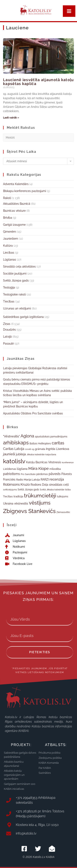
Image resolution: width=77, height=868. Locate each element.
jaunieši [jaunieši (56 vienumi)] (9, 454)
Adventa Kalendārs (16, 184)
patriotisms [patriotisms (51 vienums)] (11, 474)
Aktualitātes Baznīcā (17, 204)
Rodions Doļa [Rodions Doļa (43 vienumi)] (39, 485)
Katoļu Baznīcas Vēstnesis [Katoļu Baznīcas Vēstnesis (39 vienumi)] (44, 462)
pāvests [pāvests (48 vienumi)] (55, 474)
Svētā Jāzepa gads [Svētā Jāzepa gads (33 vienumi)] (28, 490)
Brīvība (8, 218)
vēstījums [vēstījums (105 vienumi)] (40, 503)
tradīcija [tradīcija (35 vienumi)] (18, 496)
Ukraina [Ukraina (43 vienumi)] (8, 503)
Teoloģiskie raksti (14, 294)
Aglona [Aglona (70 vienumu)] (27, 436)
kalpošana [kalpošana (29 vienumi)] (51, 454)
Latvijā (7, 337)
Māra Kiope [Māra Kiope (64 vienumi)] (38, 468)
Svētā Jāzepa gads (16, 281)
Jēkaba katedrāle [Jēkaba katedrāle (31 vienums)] (36, 454)
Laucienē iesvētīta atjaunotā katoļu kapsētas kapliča (38, 82)
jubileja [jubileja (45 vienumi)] (21, 454)
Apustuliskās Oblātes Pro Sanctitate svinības (33, 413)
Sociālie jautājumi (15, 274)
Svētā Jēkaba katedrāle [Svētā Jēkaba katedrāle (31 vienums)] (52, 490)
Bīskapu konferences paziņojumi (25, 191)
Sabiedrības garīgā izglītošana (23, 317)
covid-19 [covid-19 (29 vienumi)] (30, 449)
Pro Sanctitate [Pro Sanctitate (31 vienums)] (28, 474)
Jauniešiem (11, 239)
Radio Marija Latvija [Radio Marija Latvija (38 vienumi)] (28, 480)
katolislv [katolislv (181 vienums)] (14, 461)
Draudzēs (9, 330)
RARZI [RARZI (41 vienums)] (45, 479)
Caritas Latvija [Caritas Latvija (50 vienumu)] (14, 449)
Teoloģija (9, 287)
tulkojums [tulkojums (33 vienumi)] (63, 497)
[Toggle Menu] (69, 11)
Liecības (9, 253)
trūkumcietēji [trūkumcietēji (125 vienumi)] (40, 496)
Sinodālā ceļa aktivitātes (19, 267)
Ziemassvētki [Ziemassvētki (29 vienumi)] (63, 512)
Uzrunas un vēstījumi (17, 308)
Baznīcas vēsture (14, 211)
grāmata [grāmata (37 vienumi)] (40, 449)
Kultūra (8, 246)
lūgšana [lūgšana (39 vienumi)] (22, 469)
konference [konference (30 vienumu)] (68, 463)
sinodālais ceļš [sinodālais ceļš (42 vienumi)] (59, 485)
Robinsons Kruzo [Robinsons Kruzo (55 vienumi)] (16, 484)
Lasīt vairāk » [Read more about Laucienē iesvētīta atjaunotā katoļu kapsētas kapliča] (11, 118)
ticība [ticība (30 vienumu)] (68, 490)
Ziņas (7, 324)
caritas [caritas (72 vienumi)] (58, 443)
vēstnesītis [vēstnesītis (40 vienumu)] (21, 504)
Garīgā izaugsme (14, 225)
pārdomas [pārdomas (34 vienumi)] (42, 474)
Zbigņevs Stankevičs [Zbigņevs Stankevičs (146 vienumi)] (29, 511)
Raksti (7, 198)
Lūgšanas (10, 260)
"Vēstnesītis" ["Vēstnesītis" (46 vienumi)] (11, 436)
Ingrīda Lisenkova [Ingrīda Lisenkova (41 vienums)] (58, 449)
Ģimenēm (10, 232)
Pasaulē (8, 344)
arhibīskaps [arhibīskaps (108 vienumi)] (16, 443)
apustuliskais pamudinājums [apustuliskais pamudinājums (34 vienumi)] (51, 437)
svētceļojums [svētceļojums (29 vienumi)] (10, 490)
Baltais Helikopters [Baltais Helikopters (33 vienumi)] (40, 444)
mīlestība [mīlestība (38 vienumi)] (55, 469)
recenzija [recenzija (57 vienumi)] (57, 479)
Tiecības (9, 301)
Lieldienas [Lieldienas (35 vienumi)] (10, 469)
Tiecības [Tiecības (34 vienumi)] (8, 497)
